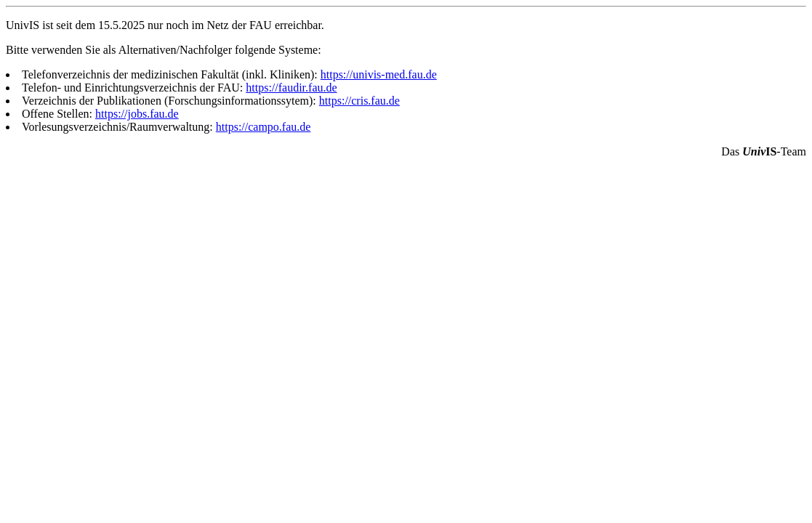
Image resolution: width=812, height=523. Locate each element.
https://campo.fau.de (264, 127)
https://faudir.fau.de (291, 88)
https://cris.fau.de (359, 101)
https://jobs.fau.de (137, 114)
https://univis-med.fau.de (379, 74)
